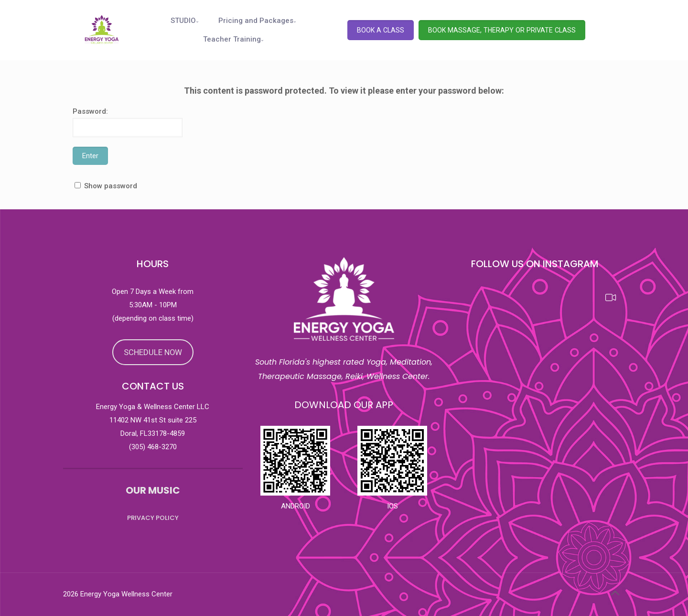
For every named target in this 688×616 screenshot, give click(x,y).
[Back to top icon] (615, 593)
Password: (128, 122)
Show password (111, 186)
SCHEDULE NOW (153, 352)
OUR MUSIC (153, 490)
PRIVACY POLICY (153, 518)
